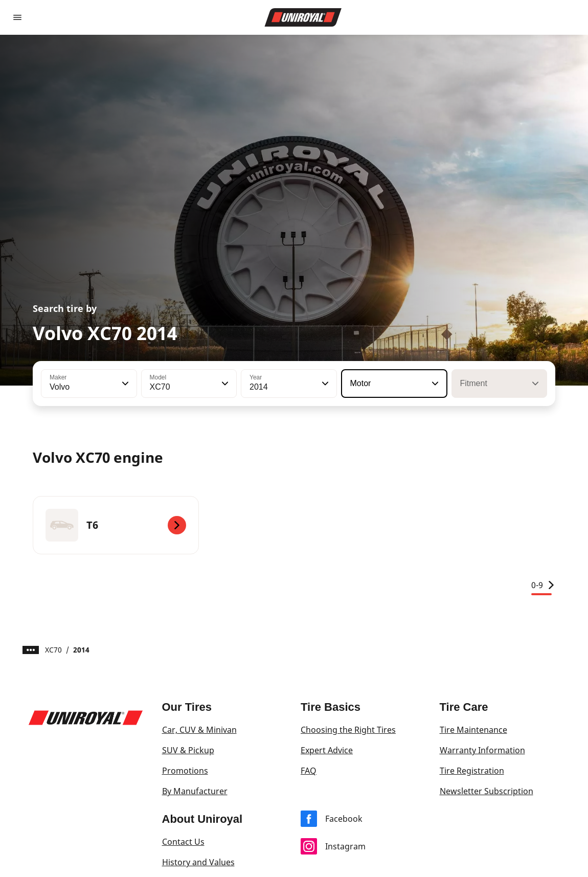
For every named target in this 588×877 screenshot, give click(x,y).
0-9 (543, 585)
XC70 (53, 650)
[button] (124, 384)
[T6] (116, 525)
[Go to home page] (303, 17)
